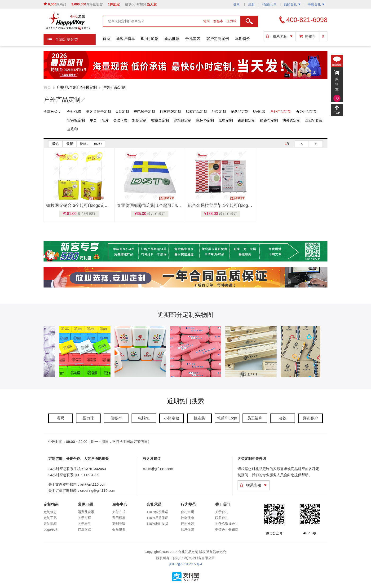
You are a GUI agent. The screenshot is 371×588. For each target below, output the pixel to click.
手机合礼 (316, 4)
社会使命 (187, 518)
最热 (55, 144)
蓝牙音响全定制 (99, 111)
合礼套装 (193, 39)
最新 (70, 144)
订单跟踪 (84, 530)
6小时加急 (150, 39)
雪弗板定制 (76, 120)
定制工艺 (50, 518)
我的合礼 (292, 4)
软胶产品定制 (196, 111)
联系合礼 (222, 518)
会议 (283, 418)
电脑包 (144, 418)
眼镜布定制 (269, 120)
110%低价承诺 (157, 512)
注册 (251, 4)
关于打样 (84, 518)
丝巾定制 (219, 111)
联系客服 (280, 36)
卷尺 (61, 418)
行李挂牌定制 (170, 111)
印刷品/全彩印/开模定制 (77, 87)
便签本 (219, 21)
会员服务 (119, 530)
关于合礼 (222, 512)
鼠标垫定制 (205, 120)
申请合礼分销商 (227, 530)
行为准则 (187, 524)
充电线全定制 (144, 111)
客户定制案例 (218, 39)
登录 (237, 4)
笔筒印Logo (227, 418)
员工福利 (255, 418)
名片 (105, 120)
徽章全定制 (160, 120)
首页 (106, 39)
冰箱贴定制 (183, 120)
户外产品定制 (114, 87)
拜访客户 (310, 418)
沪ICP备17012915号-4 (185, 564)
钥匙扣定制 (246, 120)
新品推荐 (172, 39)
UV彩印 (259, 111)
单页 (93, 120)
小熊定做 (172, 418)
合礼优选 (74, 111)
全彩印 (73, 129)
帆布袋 (199, 418)
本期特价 (243, 39)
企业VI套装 (314, 120)
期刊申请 (119, 524)
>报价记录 (269, 4)
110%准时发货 (157, 524)
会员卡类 (120, 120)
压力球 (231, 21)
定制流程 (50, 524)
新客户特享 (126, 39)
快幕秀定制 (291, 120)
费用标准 (119, 518)
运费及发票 (86, 512)
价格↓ (84, 144)
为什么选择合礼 (227, 524)
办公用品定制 (307, 111)
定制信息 (50, 512)
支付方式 (119, 512)
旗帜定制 (139, 120)
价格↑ (98, 144)
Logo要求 (51, 530)
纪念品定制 (240, 111)
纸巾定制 (226, 120)
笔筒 (207, 21)
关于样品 (84, 524)
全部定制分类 (67, 39)
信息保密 (187, 530)
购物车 (310, 36)
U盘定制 (122, 111)
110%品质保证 (157, 518)
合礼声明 (187, 512)
